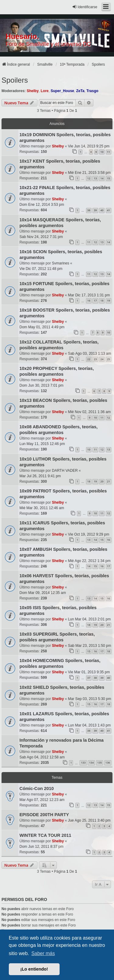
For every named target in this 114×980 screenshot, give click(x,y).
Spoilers (15, 80)
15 (109, 178)
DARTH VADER (65, 471)
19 (109, 300)
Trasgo (92, 91)
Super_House (62, 91)
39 (95, 210)
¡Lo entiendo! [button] (34, 969)
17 (95, 300)
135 (100, 763)
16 (89, 300)
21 (109, 481)
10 (102, 152)
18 (102, 300)
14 (102, 178)
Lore (45, 91)
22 (89, 359)
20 (102, 481)
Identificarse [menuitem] (85, 7)
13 (95, 178)
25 (109, 359)
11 (109, 152)
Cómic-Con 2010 (37, 788)
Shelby (33, 91)
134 (91, 763)
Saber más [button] (43, 953)
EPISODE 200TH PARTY (44, 815)
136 (108, 763)
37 (89, 678)
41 (109, 210)
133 (83, 763)
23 (95, 359)
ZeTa (80, 91)
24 (102, 359)
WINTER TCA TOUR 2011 (45, 835)
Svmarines (61, 263)
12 (89, 178)
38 (89, 210)
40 (102, 210)
